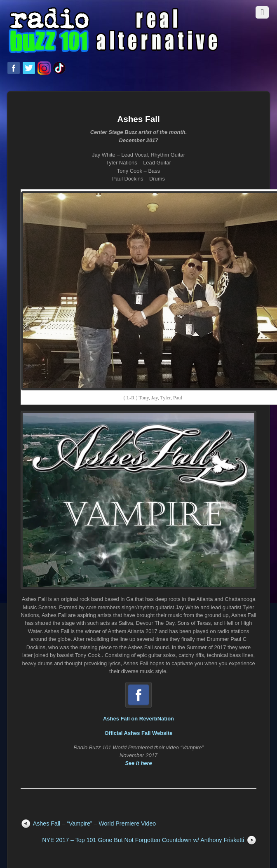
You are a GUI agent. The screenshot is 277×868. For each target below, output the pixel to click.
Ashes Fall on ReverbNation (138, 719)
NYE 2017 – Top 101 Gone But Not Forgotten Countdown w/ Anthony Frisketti (143, 840)
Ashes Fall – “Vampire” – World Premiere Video (95, 823)
